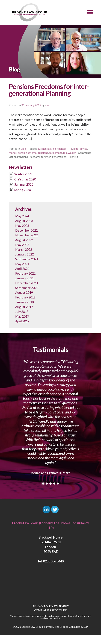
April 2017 (22, 321)
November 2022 (26, 235)
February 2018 (25, 297)
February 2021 (25, 273)
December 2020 (26, 283)
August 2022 (24, 240)
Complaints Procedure (50, 610)
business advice (47, 149)
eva (47, 105)
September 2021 (27, 259)
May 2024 (22, 216)
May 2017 (22, 316)
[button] (90, 12)
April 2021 (22, 269)
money (13, 153)
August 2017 (24, 307)
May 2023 (22, 226)
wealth (72, 153)
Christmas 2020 (22, 180)
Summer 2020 (21, 185)
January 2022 (24, 254)
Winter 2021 (20, 174)
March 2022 (24, 249)
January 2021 (24, 278)
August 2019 (24, 292)
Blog (23, 149)
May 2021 (22, 264)
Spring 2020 (20, 190)
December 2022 (26, 230)
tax (65, 153)
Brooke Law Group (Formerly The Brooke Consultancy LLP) (55, 627)
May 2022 (22, 245)
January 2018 (24, 302)
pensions (43, 153)
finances (62, 149)
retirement (56, 153)
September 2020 (27, 288)
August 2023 (24, 221)
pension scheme (27, 153)
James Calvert (76, 616)
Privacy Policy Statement (51, 606)
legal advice (80, 149)
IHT (70, 149)
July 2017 (22, 312)
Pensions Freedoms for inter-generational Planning (49, 90)
